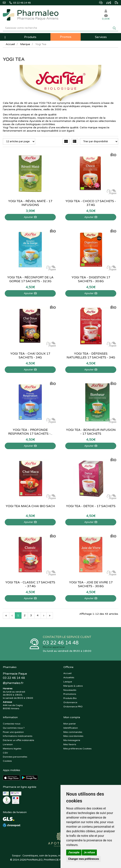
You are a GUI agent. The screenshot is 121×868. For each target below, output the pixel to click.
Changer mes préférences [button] (84, 859)
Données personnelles (15, 757)
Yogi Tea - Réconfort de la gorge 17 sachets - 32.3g (30, 279)
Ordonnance (70, 702)
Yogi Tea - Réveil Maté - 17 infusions (30, 203)
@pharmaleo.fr (13, 683)
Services (101, 37)
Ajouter (30, 217)
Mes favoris (70, 744)
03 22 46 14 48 (61, 643)
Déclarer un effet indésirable (18, 740)
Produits (30, 37)
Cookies (7, 761)
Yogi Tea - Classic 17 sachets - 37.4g (30, 584)
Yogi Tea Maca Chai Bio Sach (30, 506)
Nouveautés (70, 690)
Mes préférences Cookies (77, 749)
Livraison (8, 744)
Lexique (68, 682)
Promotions (70, 694)
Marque (25, 44)
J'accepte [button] (74, 852)
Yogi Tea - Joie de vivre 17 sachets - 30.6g (91, 584)
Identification (71, 728)
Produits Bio (70, 698)
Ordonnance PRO (73, 707)
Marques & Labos (73, 686)
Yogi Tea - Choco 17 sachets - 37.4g (91, 203)
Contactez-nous (12, 724)
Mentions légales (12, 749)
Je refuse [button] (89, 852)
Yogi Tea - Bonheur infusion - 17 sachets (91, 432)
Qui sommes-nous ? (14, 728)
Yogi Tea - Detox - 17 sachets (91, 506)
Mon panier (70, 724)
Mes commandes (73, 732)
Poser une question (13, 732)
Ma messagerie (72, 740)
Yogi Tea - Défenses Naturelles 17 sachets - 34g (91, 356)
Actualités (69, 677)
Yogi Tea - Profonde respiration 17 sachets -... (30, 432)
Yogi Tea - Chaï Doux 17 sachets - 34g (30, 356)
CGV (5, 753)
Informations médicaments (18, 736)
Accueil (10, 44)
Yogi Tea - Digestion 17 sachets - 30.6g (91, 279)
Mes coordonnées (73, 736)
